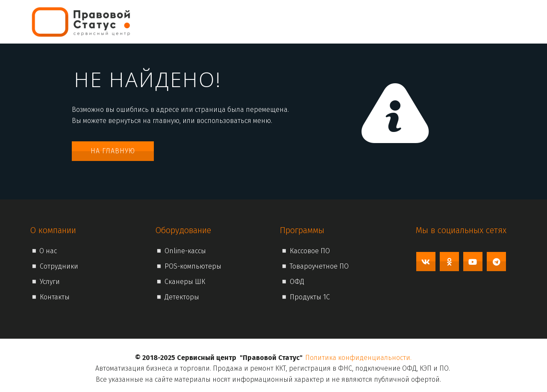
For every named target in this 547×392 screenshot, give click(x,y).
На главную (113, 151)
